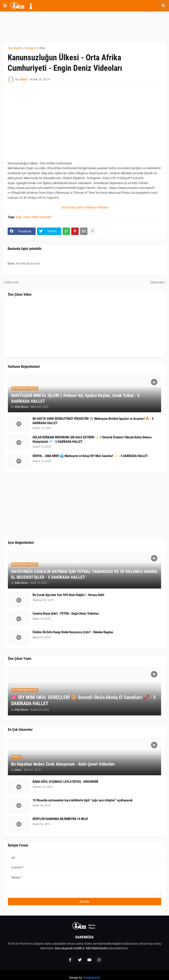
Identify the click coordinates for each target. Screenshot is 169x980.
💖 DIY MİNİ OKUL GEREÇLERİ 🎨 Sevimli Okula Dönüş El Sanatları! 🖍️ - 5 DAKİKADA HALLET (83, 701)
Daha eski (157, 282)
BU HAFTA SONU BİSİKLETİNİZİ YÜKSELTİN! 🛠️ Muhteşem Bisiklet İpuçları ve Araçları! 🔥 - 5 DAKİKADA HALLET (93, 421)
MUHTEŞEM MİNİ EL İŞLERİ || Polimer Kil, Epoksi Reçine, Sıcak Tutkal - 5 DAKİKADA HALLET (75, 398)
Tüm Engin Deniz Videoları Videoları (85, 207)
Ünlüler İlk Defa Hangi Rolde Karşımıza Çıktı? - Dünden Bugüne (73, 632)
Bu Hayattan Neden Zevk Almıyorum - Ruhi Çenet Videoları (63, 764)
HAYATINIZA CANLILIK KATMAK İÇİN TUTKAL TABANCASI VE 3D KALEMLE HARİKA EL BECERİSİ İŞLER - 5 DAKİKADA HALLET (84, 574)
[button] (5, 6)
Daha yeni (12, 282)
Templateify (91, 978)
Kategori (30, 48)
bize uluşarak (64, 948)
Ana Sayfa (15, 48)
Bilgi (42, 48)
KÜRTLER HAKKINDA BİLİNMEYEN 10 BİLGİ (60, 819)
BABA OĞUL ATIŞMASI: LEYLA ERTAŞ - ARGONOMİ (65, 782)
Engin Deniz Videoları (37, 217)
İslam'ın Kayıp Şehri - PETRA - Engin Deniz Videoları (66, 614)
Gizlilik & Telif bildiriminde (91, 948)
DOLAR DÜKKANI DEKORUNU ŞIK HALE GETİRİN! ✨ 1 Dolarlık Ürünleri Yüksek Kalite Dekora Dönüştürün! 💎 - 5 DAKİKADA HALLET (92, 439)
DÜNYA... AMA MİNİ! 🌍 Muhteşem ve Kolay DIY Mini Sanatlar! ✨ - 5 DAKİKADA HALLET (90, 456)
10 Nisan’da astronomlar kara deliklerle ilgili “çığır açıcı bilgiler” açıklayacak (83, 800)
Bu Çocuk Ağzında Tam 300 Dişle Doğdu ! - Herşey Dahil (68, 595)
